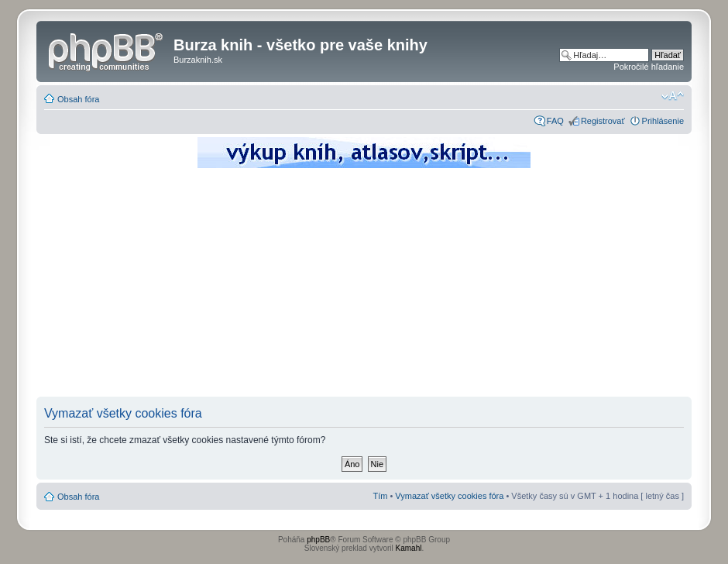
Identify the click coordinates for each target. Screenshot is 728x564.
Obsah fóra (78, 99)
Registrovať (603, 121)
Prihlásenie (663, 121)
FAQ (555, 121)
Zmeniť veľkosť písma (673, 96)
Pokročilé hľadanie (649, 67)
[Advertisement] (364, 287)
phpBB (318, 540)
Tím (380, 496)
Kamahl (409, 548)
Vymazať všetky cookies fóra (449, 496)
